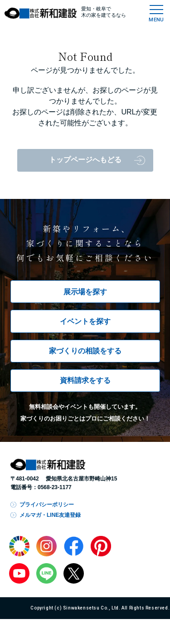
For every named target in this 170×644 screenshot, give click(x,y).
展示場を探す (85, 292)
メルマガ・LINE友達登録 (50, 515)
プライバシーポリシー (47, 505)
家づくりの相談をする (85, 351)
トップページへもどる (85, 160)
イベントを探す (85, 321)
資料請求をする (85, 380)
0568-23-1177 (55, 487)
